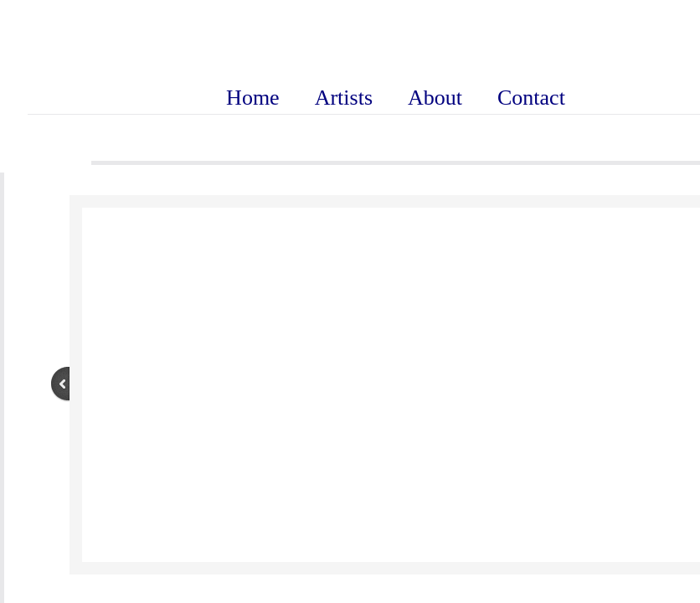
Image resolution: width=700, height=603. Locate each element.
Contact (531, 98)
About (435, 98)
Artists (344, 98)
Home (253, 98)
